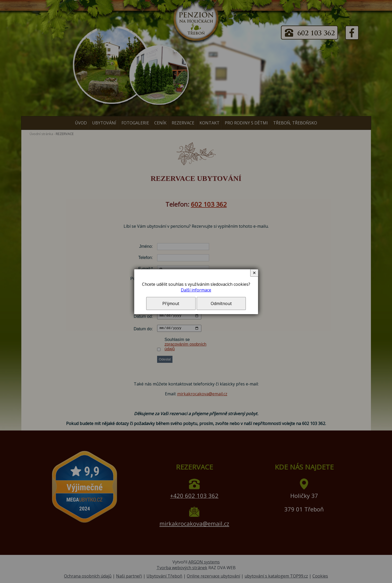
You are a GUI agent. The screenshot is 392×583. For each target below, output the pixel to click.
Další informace (196, 290)
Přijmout (171, 303)
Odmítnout (221, 303)
